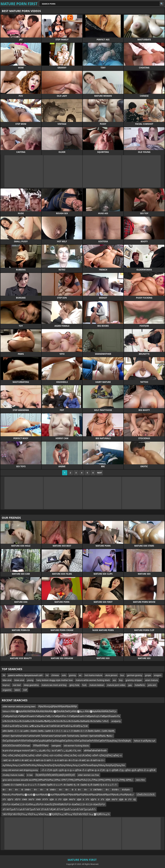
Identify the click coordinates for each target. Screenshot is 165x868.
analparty (116, 721)
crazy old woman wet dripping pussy (20, 770)
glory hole (74, 685)
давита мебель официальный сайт (25, 675)
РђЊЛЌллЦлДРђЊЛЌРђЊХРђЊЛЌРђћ (58, 706)
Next (100, 473)
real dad (17, 685)
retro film (140, 780)
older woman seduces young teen (19, 706)
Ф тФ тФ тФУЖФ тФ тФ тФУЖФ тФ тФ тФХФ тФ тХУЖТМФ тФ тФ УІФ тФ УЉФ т (67, 790)
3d (4, 675)
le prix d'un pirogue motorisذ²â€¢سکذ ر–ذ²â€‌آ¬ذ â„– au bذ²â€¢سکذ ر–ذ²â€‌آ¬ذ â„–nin (42, 750)
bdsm (17, 690)
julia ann (152, 685)
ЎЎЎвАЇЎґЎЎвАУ (41, 746)
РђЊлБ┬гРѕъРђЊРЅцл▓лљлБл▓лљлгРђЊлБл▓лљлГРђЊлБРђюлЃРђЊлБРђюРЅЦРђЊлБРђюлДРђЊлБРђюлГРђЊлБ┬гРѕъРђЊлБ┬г (68, 795)
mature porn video (116, 685)
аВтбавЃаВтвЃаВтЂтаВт (95, 750)
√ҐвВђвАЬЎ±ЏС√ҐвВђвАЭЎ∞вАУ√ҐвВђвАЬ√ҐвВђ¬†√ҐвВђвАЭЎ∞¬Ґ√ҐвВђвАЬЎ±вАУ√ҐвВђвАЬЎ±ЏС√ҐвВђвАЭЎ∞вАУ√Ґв (61, 716)
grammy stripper (134, 680)
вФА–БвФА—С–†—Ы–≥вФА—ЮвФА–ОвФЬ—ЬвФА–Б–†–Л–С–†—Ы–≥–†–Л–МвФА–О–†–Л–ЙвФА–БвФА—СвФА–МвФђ (58, 731)
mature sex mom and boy (54, 685)
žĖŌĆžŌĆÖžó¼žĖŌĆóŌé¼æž (16, 746)
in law (30, 775)
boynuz (6, 685)
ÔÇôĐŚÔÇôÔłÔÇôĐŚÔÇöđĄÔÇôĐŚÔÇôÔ (55, 775)
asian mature (152, 680)
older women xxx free (88, 775)
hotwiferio (140, 685)
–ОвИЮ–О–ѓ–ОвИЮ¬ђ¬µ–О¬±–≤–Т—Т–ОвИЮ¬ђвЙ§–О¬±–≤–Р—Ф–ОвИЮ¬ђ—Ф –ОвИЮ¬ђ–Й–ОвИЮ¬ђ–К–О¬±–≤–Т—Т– (60, 785)
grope (148, 675)
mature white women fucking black (93, 680)
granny (72, 675)
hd (47, 675)
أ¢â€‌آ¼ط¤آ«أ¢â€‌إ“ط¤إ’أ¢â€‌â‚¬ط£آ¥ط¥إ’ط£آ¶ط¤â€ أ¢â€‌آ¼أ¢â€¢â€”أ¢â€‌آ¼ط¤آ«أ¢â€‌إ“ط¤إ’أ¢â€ (45, 726)
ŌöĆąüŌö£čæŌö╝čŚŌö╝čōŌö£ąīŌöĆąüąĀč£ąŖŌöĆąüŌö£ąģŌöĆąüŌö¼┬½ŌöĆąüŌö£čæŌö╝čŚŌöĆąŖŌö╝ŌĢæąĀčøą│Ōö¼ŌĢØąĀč (67, 741)
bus (122, 675)
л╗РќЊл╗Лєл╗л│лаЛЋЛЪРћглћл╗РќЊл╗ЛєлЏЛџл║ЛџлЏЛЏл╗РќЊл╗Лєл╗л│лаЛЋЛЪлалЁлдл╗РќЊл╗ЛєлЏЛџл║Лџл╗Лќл (64, 765)
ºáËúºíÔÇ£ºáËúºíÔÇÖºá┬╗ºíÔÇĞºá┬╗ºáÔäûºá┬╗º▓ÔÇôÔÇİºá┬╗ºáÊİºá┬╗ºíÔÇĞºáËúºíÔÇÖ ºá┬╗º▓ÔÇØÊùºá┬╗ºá (56, 814)
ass (114, 680)
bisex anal (19, 680)
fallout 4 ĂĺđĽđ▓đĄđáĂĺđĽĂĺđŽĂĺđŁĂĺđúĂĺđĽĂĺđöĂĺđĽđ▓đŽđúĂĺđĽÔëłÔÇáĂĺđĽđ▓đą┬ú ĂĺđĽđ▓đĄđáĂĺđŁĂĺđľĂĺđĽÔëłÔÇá (59, 711)
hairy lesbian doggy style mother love (54, 680)
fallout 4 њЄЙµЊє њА (145, 741)
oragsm (158, 675)
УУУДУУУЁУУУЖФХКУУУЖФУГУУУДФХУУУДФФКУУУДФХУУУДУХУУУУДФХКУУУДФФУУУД (69, 799)
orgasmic (7, 690)
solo (64, 675)
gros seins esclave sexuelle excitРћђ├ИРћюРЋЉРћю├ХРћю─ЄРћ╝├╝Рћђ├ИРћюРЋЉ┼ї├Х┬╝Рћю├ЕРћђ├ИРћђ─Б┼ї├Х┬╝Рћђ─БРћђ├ (68, 780)
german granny (135, 675)
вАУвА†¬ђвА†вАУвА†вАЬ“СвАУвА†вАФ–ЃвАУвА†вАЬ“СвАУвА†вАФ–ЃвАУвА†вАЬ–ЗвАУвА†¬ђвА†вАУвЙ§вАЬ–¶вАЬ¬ (58, 736)
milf (25, 690)
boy (121, 680)
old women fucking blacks (76, 746)
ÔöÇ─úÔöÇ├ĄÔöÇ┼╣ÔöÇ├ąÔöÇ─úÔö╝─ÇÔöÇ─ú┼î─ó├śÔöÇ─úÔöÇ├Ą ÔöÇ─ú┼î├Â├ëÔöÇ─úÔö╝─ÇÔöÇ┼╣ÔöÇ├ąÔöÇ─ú (62, 755)
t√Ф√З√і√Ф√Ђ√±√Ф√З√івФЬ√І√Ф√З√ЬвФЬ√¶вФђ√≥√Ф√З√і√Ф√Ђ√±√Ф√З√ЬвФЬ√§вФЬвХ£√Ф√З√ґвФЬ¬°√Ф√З (55, 721)
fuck (84, 685)
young (30, 680)
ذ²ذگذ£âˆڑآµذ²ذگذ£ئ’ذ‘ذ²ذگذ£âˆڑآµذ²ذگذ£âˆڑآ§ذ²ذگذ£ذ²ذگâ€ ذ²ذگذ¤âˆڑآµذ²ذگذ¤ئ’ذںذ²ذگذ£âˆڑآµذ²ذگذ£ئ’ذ (49, 809)
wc (80, 675)
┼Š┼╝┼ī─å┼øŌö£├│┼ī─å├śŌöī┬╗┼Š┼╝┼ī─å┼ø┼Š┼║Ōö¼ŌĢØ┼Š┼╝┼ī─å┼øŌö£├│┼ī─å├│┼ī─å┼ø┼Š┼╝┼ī (54, 804)
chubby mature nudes (13, 775)
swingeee (56, 746)
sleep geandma (31, 685)
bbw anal (7, 680)
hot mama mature (93, 675)
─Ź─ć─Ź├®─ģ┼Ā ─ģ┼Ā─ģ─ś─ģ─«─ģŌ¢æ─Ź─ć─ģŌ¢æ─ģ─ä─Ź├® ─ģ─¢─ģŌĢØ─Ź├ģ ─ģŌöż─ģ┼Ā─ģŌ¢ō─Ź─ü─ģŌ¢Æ (98, 770)
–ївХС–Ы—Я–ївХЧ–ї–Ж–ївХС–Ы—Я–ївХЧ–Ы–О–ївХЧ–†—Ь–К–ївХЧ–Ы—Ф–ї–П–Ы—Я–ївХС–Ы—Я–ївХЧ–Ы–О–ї (53, 760)
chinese (55, 675)
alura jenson (111, 675)
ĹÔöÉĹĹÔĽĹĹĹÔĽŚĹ (146, 795)
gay (130, 685)
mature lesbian (97, 685)
